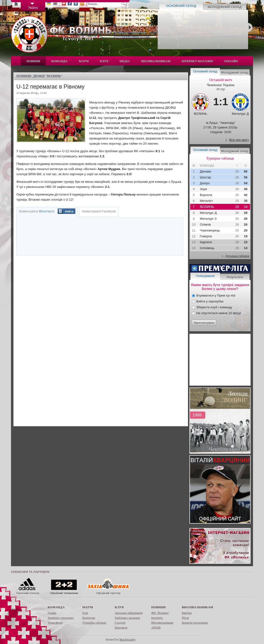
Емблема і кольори (127, 618)
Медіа (125, 61)
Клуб (104, 61)
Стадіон (120, 623)
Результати (235, 277)
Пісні (185, 618)
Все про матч (239, 140)
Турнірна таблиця (94, 623)
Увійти (69, 211)
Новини (33, 61)
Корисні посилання (195, 623)
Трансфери (55, 623)
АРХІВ (156, 627)
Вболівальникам (156, 61)
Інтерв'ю (157, 618)
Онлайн (231, 61)
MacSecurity (127, 639)
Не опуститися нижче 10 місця (219, 313)
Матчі (84, 61)
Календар (89, 618)
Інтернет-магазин (197, 61)
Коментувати (37, 211)
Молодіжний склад (225, 7)
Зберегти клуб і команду (214, 307)
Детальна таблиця (237, 256)
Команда (59, 61)
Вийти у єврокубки (210, 301)
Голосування (205, 276)
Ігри (85, 613)
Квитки (187, 613)
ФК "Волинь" (160, 613)
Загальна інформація (129, 613)
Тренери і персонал (61, 618)
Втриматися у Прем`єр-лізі (216, 295)
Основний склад (181, 6)
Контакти (121, 627)
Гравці (52, 613)
